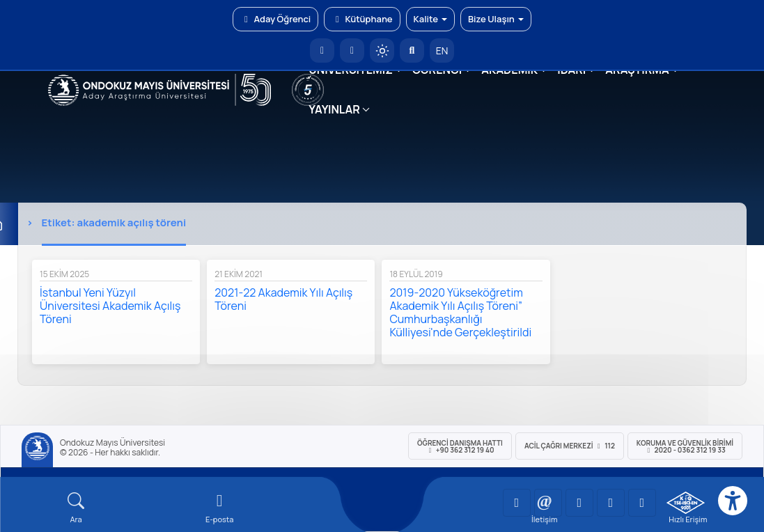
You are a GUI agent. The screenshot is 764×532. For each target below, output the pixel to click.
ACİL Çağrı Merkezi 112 (570, 446)
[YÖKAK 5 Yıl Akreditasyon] (308, 90)
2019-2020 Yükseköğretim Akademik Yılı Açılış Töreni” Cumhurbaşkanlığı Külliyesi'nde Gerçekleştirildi (460, 312)
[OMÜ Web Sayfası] (160, 90)
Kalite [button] (430, 19)
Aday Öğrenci (275, 19)
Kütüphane (362, 19)
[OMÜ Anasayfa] (322, 50)
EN (442, 50)
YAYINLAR (334, 109)
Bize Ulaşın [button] (496, 19)
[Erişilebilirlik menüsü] (733, 501)
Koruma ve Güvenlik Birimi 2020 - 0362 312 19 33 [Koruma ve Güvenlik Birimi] (685, 446)
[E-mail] (219, 508)
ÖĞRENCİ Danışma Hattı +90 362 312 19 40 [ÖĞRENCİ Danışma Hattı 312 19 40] (460, 446)
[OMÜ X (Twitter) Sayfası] (611, 503)
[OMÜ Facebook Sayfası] (642, 503)
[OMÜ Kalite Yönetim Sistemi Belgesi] (686, 503)
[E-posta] (352, 50)
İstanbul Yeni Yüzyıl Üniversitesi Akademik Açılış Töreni (110, 306)
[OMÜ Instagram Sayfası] (579, 503)
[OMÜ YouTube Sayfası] (517, 503)
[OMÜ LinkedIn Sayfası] (548, 503)
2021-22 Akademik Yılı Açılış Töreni (283, 299)
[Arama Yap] (412, 50)
